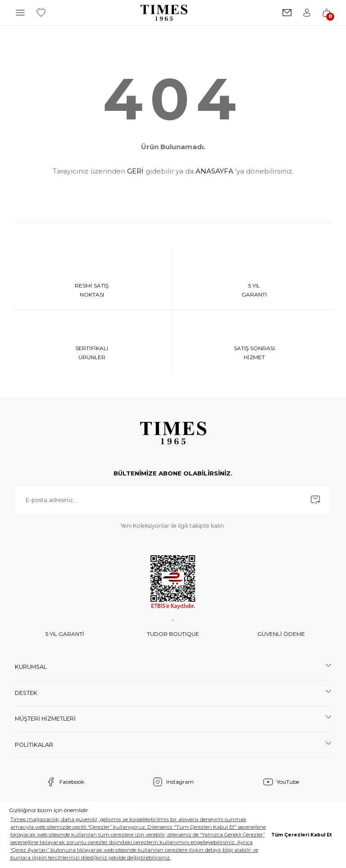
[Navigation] (20, 13)
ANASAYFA (214, 171)
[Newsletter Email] (173, 502)
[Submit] (315, 502)
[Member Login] (307, 13)
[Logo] (164, 13)
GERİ (135, 171)
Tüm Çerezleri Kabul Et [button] (302, 835)
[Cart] (327, 13)
